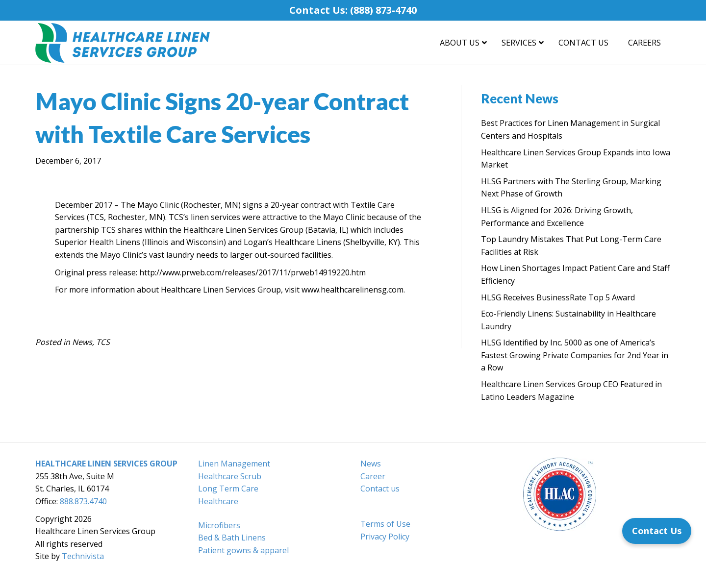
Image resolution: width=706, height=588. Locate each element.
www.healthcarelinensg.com (353, 290)
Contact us (380, 489)
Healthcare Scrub (230, 476)
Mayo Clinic (158, 205)
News (82, 342)
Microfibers (219, 525)
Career (373, 476)
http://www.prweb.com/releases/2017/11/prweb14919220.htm (252, 272)
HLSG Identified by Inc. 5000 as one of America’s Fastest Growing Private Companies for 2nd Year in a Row (575, 355)
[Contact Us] (657, 531)
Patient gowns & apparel (243, 550)
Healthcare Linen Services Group (243, 230)
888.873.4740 (83, 501)
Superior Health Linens (98, 242)
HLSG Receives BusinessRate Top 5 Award (558, 297)
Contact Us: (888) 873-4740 (353, 10)
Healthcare (218, 501)
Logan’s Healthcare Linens (292, 242)
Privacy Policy (385, 537)
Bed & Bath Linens (232, 538)
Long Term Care (228, 489)
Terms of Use (385, 524)
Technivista (83, 556)
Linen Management (234, 464)
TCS (103, 342)
